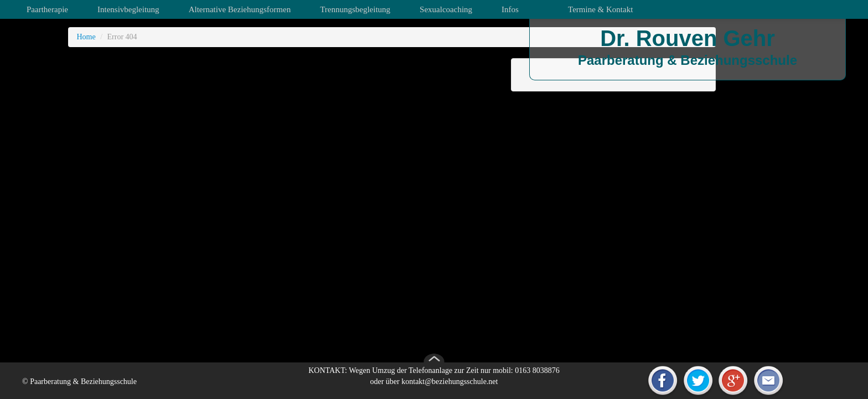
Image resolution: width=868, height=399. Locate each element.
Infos (510, 9)
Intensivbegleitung (128, 9)
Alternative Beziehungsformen (240, 9)
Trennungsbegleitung (355, 9)
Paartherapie (47, 9)
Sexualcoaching (446, 9)
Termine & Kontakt (600, 9)
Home (86, 37)
